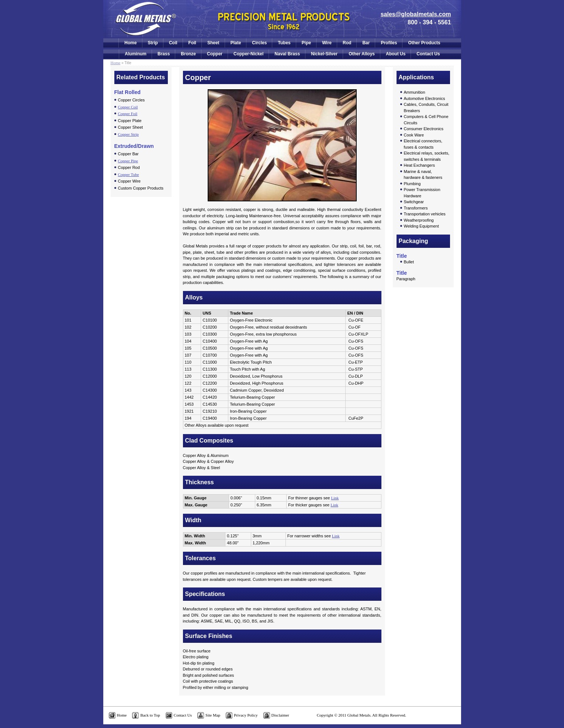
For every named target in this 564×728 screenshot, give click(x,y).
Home (130, 43)
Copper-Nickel (248, 54)
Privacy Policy (246, 715)
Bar (366, 43)
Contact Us (428, 54)
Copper (215, 54)
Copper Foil (128, 114)
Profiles (389, 43)
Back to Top (150, 715)
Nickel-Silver (324, 54)
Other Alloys (362, 54)
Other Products (424, 43)
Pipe (306, 43)
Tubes (284, 43)
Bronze (188, 54)
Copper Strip (129, 134)
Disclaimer (280, 715)
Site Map (213, 715)
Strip (153, 43)
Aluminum (136, 54)
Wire (327, 43)
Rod (347, 43)
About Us (396, 54)
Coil (173, 43)
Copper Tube (129, 174)
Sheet (213, 43)
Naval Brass (287, 54)
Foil (192, 43)
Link (335, 498)
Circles (259, 43)
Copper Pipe (128, 161)
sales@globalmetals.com (416, 14)
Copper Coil (128, 107)
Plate (236, 43)
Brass (164, 54)
